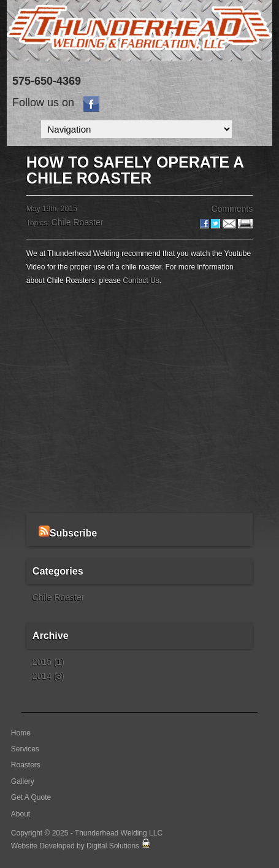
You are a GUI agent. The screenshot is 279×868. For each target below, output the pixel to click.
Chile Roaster (78, 222)
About (21, 814)
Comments (232, 209)
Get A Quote (31, 797)
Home (21, 733)
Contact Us (141, 281)
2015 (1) (48, 662)
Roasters (26, 765)
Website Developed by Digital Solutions (75, 846)
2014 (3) (48, 676)
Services (25, 749)
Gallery (23, 781)
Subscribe (68, 533)
